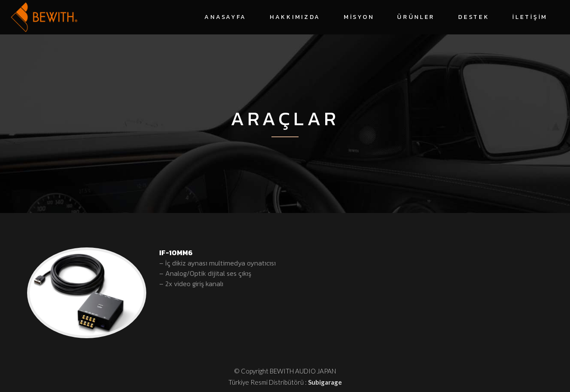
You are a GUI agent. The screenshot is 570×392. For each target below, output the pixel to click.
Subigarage (325, 382)
